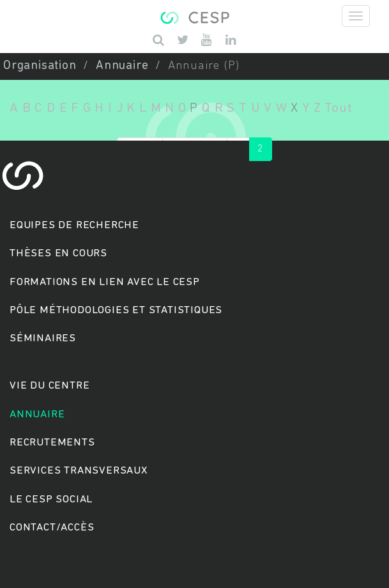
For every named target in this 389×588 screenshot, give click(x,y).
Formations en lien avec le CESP (105, 282)
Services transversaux (79, 471)
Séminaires (43, 338)
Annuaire (122, 66)
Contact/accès (52, 528)
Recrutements (52, 443)
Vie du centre (50, 386)
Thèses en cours (58, 253)
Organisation (40, 66)
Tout (338, 108)
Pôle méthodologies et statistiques (116, 310)
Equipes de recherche (74, 225)
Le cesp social (51, 499)
